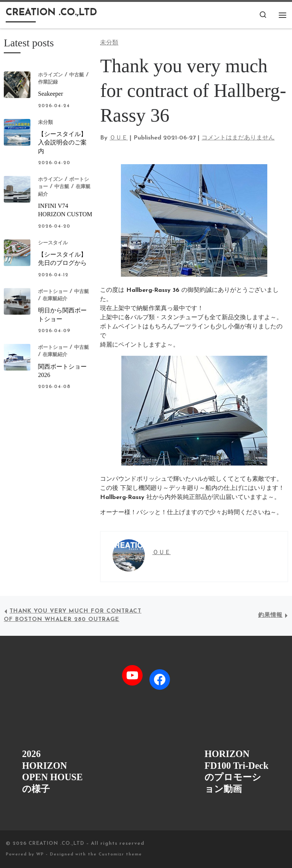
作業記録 (48, 82)
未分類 (45, 123)
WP (40, 855)
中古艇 (77, 75)
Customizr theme (120, 855)
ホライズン (50, 75)
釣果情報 (270, 615)
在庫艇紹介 (55, 299)
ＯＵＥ (119, 138)
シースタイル (53, 243)
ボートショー (53, 292)
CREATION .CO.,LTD (56, 843)
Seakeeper (51, 94)
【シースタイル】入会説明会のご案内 (62, 143)
